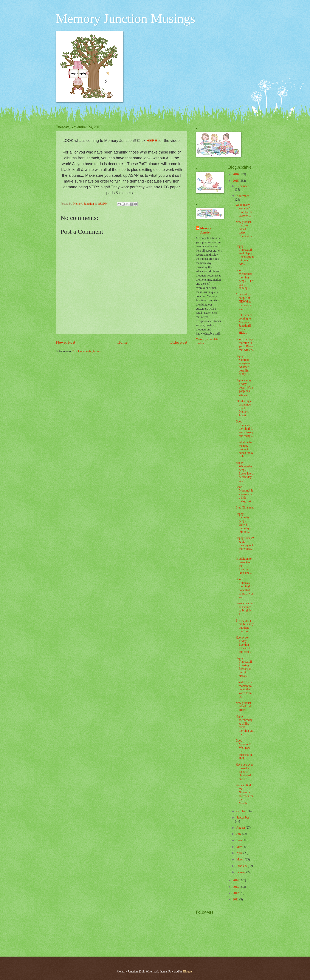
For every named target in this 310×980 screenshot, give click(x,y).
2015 (236, 181)
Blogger (188, 972)
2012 (236, 893)
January (241, 872)
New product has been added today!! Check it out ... (244, 231)
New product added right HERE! (244, 707)
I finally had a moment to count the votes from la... (244, 689)
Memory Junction (206, 230)
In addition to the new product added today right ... (244, 449)
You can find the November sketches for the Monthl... (244, 794)
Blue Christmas (245, 508)
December (243, 186)
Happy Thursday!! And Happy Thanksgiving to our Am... (245, 255)
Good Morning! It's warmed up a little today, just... (245, 494)
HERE (152, 141)
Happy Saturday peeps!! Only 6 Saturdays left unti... (243, 523)
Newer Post (66, 342)
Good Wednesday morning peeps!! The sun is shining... (244, 279)
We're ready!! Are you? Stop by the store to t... (244, 210)
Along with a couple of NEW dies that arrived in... (244, 302)
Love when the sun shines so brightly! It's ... (244, 609)
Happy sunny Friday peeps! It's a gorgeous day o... (244, 388)
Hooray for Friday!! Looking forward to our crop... (243, 645)
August (241, 828)
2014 (236, 880)
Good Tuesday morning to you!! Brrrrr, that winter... (245, 345)
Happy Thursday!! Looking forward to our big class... (244, 667)
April (240, 853)
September (243, 818)
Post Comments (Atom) (86, 351)
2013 (236, 887)
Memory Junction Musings (126, 18)
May (239, 847)
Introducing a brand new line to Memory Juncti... (243, 408)
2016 (236, 174)
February (242, 866)
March (241, 859)
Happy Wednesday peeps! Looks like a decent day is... (244, 472)
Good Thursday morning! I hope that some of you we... (244, 588)
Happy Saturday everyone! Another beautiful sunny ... (243, 365)
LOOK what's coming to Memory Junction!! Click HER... (244, 324)
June (239, 840)
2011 (236, 899)
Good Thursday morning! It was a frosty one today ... (244, 429)
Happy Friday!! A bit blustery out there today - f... (245, 545)
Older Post (178, 342)
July (239, 834)
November (243, 196)
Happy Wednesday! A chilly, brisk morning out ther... (244, 725)
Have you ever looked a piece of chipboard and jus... (244, 772)
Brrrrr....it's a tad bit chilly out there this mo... (245, 626)
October (242, 811)
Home (122, 342)
